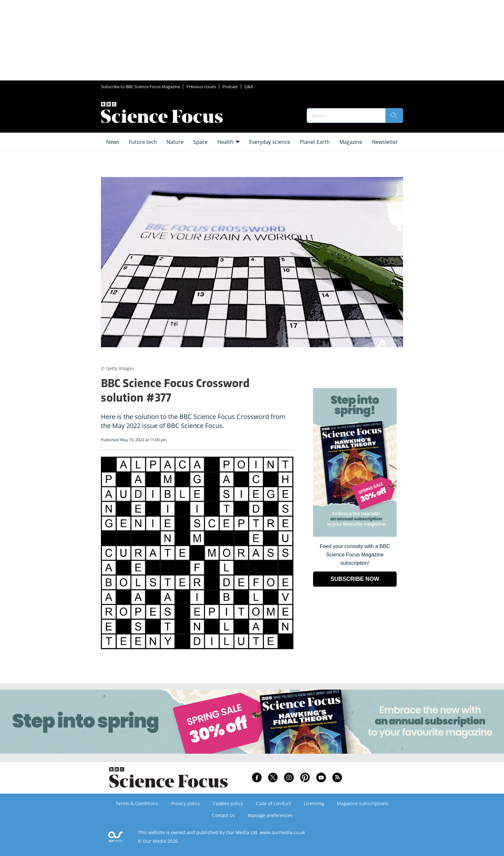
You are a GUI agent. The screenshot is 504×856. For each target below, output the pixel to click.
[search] (394, 116)
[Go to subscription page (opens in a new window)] (355, 535)
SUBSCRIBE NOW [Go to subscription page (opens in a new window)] (355, 579)
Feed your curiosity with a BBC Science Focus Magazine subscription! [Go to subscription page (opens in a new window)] (355, 555)
